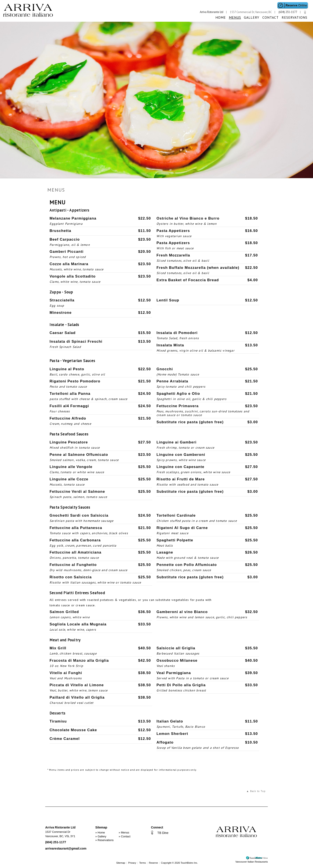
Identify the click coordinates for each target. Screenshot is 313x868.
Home (224, 17)
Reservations (295, 17)
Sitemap (121, 863)
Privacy (132, 863)
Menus (238, 17)
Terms (142, 863)
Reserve (153, 863)
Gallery (254, 17)
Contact (272, 17)
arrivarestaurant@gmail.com (66, 848)
